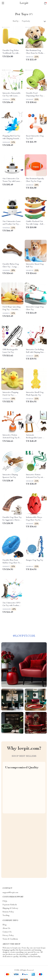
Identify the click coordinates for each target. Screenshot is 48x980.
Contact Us (7, 932)
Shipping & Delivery (10, 908)
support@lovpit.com (10, 893)
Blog (4, 925)
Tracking (6, 915)
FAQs (5, 901)
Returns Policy (8, 912)
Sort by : (16, 21)
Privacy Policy (8, 936)
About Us (6, 928)
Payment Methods (10, 905)
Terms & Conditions (10, 939)
